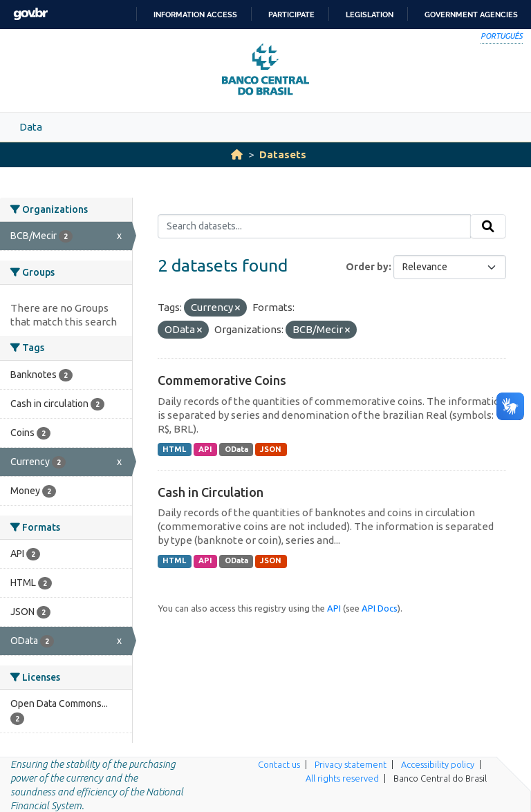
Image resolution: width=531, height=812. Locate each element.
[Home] (237, 154)
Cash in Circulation (211, 492)
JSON (271, 449)
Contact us (279, 764)
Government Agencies (471, 15)
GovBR (30, 14)
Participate (291, 15)
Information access (195, 15)
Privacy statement (351, 764)
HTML (174, 449)
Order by (367, 267)
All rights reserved (342, 778)
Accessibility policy (438, 764)
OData (236, 449)
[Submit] (488, 227)
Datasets (283, 154)
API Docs (380, 608)
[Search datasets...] (314, 227)
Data (31, 127)
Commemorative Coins (222, 380)
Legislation (370, 15)
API (205, 449)
